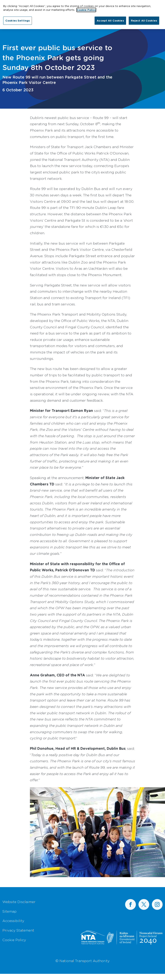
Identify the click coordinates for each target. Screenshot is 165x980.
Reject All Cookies (144, 18)
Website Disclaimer (19, 902)
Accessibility (13, 921)
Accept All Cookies (110, 18)
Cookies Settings (18, 18)
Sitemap (9, 911)
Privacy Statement (18, 930)
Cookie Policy (14, 940)
